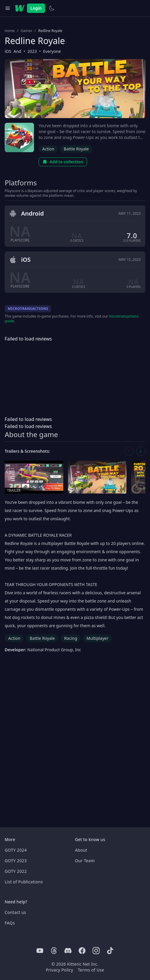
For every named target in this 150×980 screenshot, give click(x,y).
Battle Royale (76, 149)
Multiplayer (97, 638)
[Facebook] (82, 951)
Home (10, 31)
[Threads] (54, 951)
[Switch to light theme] (52, 8)
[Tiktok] (110, 951)
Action (48, 149)
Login (36, 8)
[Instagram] (96, 951)
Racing (71, 638)
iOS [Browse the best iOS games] (8, 51)
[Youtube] (40, 951)
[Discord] (68, 951)
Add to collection (63, 162)
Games (27, 31)
